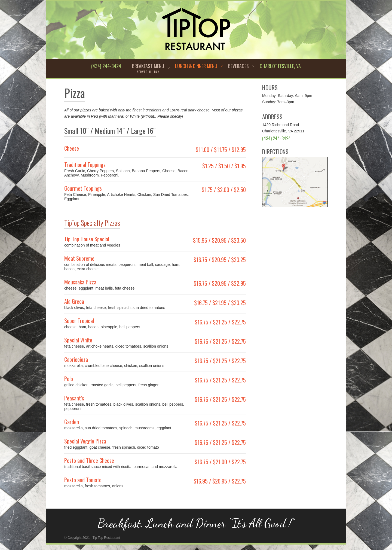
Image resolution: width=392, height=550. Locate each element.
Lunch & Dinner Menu (196, 66)
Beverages (238, 66)
